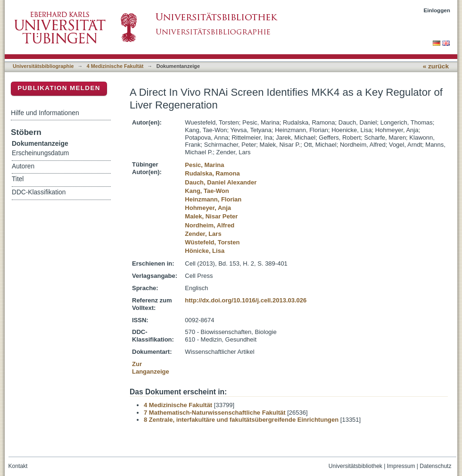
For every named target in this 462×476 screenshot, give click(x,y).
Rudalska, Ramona (212, 173)
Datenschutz (435, 466)
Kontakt (18, 466)
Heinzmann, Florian (213, 199)
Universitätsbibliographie (43, 66)
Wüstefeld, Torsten (212, 242)
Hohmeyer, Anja (208, 208)
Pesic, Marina (204, 165)
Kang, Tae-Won (207, 191)
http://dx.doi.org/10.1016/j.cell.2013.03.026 (246, 300)
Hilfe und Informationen (45, 113)
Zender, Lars (203, 234)
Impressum (401, 466)
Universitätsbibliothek (355, 466)
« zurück (436, 66)
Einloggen (437, 10)
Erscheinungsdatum (40, 153)
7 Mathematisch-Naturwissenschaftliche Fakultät (215, 413)
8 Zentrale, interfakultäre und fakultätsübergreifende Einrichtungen (241, 420)
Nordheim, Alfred (210, 225)
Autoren (23, 166)
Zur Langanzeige (151, 368)
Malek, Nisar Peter (211, 216)
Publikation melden (59, 88)
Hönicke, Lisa (205, 251)
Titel (18, 179)
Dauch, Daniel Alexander (221, 182)
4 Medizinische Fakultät (115, 66)
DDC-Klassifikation (39, 192)
